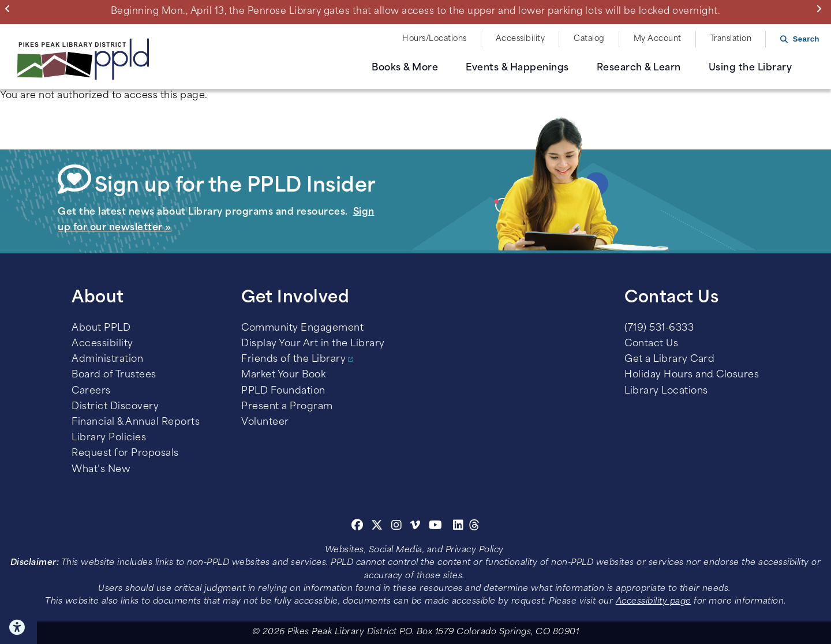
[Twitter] (377, 527)
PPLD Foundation (283, 391)
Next (821, 9)
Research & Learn (639, 68)
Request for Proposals (125, 454)
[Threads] (475, 527)
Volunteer (265, 422)
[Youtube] (436, 527)
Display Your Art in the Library (313, 344)
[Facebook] (358, 527)
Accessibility (521, 39)
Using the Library (750, 68)
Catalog (589, 39)
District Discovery (115, 407)
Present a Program (287, 407)
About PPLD (101, 328)
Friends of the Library (293, 360)
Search (806, 39)
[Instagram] (398, 527)
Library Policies (109, 438)
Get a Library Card (669, 360)
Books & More (405, 68)
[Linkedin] (458, 527)
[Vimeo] (415, 527)
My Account (658, 39)
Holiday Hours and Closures (692, 375)
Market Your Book (283, 375)
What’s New (101, 470)
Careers (91, 391)
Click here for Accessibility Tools (18, 627)
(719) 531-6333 (659, 328)
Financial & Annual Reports (136, 422)
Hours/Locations (435, 39)
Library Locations (666, 391)
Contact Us (651, 344)
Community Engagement (302, 328)
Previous (10, 9)
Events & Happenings (517, 68)
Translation (731, 39)
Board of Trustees (114, 375)
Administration (107, 360)
